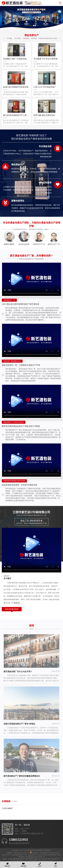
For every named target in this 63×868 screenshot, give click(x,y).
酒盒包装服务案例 (12, 609)
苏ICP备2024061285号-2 (21, 853)
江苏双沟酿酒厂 (8, 808)
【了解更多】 (16, 603)
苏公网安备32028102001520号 (50, 853)
